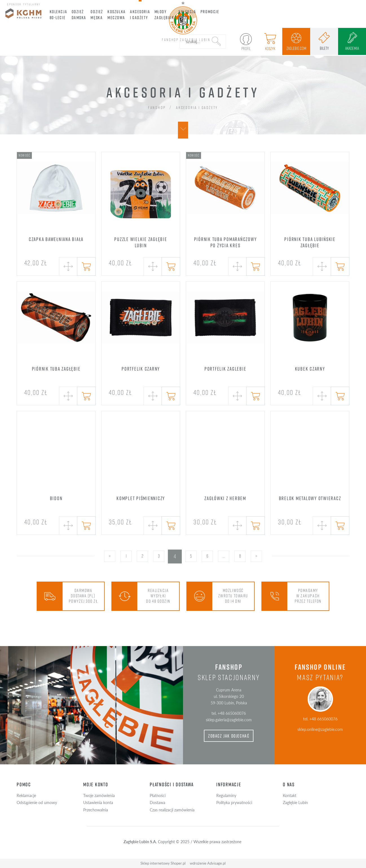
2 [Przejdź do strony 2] (142, 556)
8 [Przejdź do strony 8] (240, 556)
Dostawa (157, 802)
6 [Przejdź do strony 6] (207, 556)
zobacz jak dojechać (229, 736)
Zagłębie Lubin (295, 802)
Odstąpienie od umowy (37, 802)
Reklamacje (26, 795)
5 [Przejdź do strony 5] (191, 556)
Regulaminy (226, 795)
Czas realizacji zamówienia (172, 810)
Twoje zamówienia (99, 795)
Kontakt (290, 795)
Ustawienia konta (98, 802)
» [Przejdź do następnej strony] (256, 556)
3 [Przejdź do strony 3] (159, 556)
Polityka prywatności (234, 802)
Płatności (158, 795)
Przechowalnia (96, 810)
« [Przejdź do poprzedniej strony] (110, 556)
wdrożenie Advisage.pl (208, 863)
